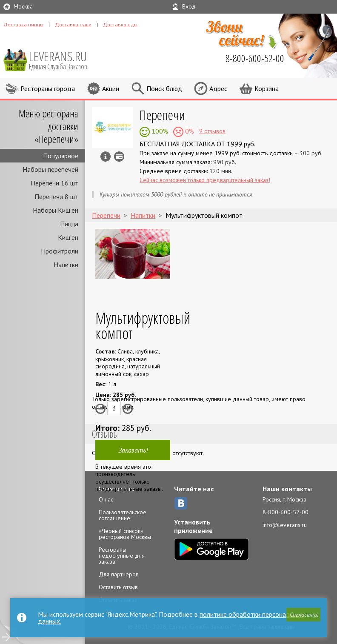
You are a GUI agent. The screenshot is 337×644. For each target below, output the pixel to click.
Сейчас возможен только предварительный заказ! (205, 180)
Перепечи (162, 115)
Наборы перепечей (50, 169)
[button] (303, 615)
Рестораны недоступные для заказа (122, 556)
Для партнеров (119, 574)
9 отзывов (212, 131)
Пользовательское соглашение (123, 515)
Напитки (66, 265)
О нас (106, 499)
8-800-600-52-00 (286, 512)
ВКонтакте (181, 503)
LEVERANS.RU (64, 60)
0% (189, 131)
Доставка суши (73, 24)
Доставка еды (120, 24)
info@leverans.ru (285, 525)
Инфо (106, 157)
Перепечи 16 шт (54, 183)
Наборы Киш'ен (56, 210)
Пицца (69, 224)
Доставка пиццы (23, 24)
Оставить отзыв (118, 587)
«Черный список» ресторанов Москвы (125, 534)
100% (159, 131)
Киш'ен (68, 237)
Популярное (61, 156)
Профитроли (60, 251)
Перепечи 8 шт (56, 197)
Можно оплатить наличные (119, 157)
